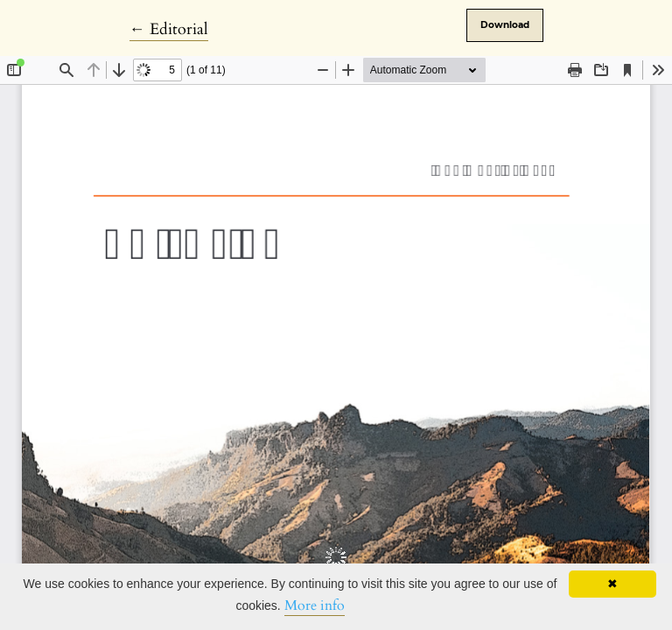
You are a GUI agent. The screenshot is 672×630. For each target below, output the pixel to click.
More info (315, 605)
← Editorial (169, 29)
